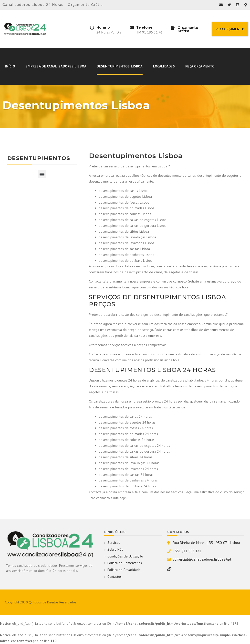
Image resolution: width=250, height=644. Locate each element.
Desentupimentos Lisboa (120, 66)
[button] (230, 29)
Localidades (164, 66)
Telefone (144, 27)
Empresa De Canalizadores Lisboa (56, 66)
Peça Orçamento (200, 66)
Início (10, 66)
